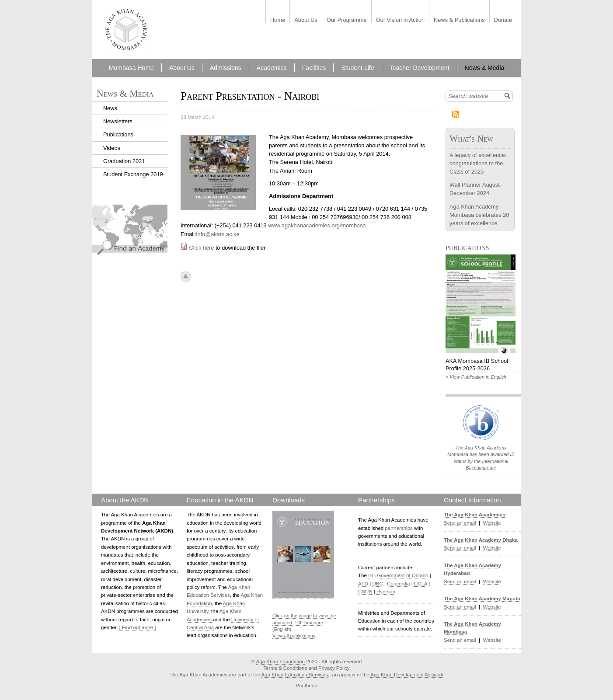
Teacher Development (420, 68)
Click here (202, 248)
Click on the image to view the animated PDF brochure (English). (304, 622)
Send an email (460, 523)
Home (278, 20)
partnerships (399, 528)
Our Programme (347, 20)
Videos (112, 148)
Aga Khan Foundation (280, 662)
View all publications (294, 636)
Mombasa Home (131, 68)
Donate (503, 20)
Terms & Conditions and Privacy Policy (306, 668)
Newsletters (118, 121)
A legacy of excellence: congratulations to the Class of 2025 (478, 163)
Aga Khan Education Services (295, 675)
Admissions (226, 68)
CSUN (365, 592)
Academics (272, 68)
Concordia (399, 584)
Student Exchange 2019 (133, 174)
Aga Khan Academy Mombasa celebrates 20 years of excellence (479, 215)
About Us (306, 20)
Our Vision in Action (400, 20)
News (110, 108)
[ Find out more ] (138, 627)
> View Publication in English (476, 377)
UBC (377, 584)
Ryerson (386, 592)
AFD (363, 584)
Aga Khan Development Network (407, 675)
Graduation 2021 (124, 161)
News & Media (485, 68)
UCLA (421, 584)
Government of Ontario (402, 575)
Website (492, 523)
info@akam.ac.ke (218, 234)
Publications (118, 134)
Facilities (314, 68)
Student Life (357, 68)
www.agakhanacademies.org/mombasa (317, 225)
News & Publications (459, 20)
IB (371, 575)
